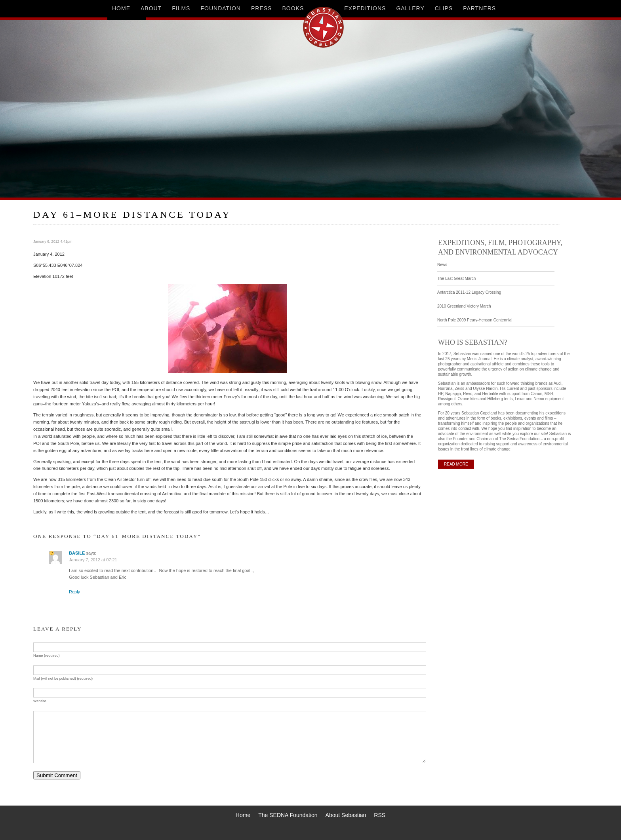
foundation (221, 8)
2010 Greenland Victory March (464, 306)
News (442, 265)
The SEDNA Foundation (288, 815)
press (261, 8)
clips (444, 8)
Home (243, 815)
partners (479, 8)
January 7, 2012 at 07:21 (93, 560)
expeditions (365, 8)
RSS (380, 815)
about (151, 8)
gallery (410, 8)
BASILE (77, 553)
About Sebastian (346, 815)
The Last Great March (456, 278)
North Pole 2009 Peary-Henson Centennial (475, 320)
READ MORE (456, 464)
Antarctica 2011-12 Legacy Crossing (469, 292)
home (121, 8)
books (293, 8)
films (181, 8)
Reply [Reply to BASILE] (74, 592)
